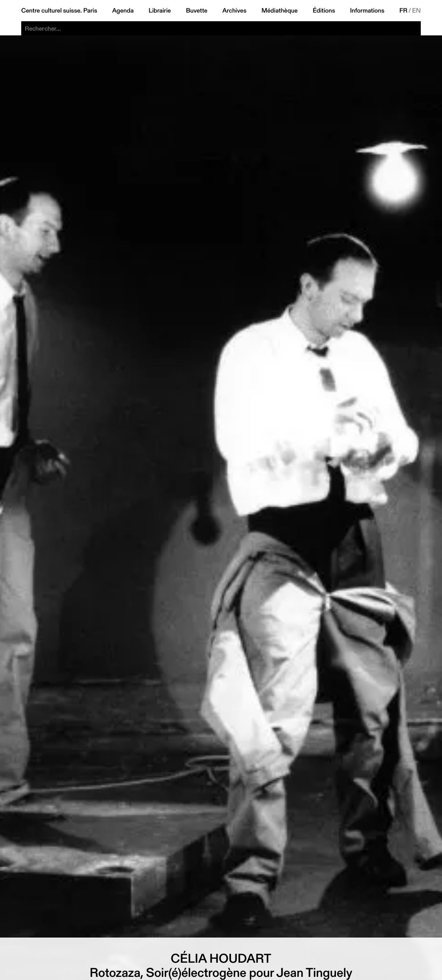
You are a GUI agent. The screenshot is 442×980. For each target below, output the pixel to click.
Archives (234, 11)
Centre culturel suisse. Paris (59, 11)
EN (416, 11)
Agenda (123, 11)
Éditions (324, 11)
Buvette (197, 11)
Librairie (160, 11)
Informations (367, 11)
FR (403, 11)
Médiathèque (279, 11)
